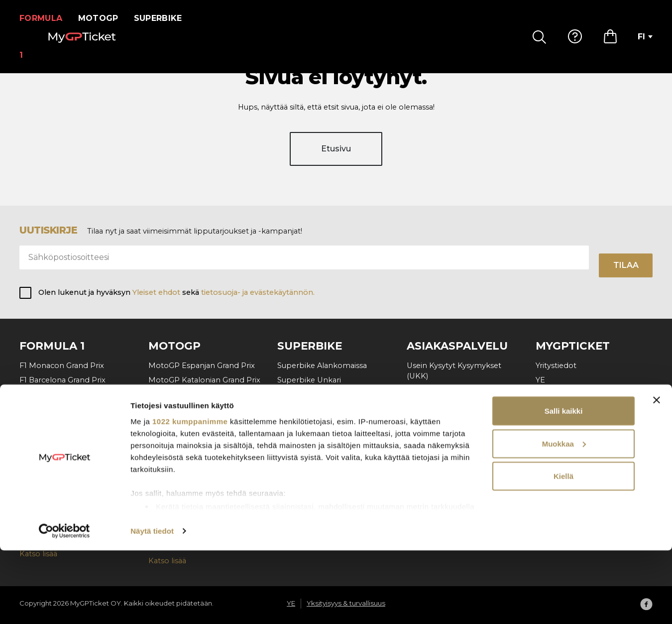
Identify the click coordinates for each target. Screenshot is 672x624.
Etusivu (336, 158)
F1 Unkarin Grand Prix (58, 423)
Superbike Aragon (310, 409)
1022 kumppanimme (190, 494)
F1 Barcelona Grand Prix (62, 380)
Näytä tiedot (152, 604)
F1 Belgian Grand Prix (58, 409)
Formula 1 (44, 18)
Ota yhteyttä (430, 434)
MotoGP (104, 18)
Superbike (164, 18)
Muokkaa (564, 517)
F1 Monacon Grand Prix (62, 366)
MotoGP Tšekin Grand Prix (197, 423)
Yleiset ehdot (156, 293)
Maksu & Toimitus (439, 405)
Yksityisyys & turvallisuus (579, 394)
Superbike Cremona (315, 452)
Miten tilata (427, 391)
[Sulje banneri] (657, 474)
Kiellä (563, 550)
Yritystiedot (556, 366)
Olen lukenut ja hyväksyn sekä (176, 293)
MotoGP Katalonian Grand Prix (204, 380)
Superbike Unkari (309, 380)
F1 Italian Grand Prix (55, 452)
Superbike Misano (310, 423)
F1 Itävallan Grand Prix (59, 394)
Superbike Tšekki (309, 394)
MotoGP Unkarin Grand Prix (199, 409)
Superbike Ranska (310, 438)
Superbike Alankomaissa (322, 366)
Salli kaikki (564, 484)
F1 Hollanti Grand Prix (58, 438)
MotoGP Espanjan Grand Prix (202, 366)
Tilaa (626, 265)
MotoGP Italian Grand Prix (196, 394)
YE (540, 380)
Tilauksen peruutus (441, 420)
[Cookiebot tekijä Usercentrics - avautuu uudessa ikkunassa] (64, 605)
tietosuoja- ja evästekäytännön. (258, 293)
